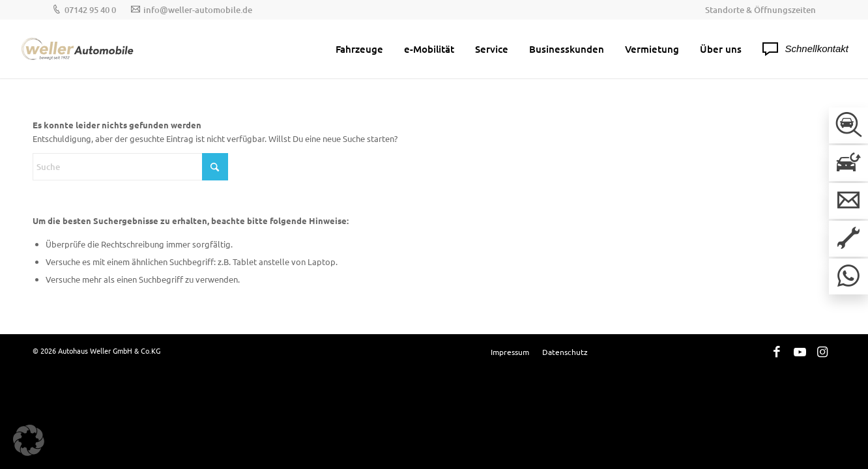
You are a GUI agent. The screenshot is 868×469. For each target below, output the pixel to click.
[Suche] (130, 167)
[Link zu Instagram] (822, 351)
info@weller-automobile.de (198, 10)
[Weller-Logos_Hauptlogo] (78, 49)
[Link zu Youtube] (800, 351)
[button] (29, 440)
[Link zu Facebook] (777, 351)
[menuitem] (757, 10)
